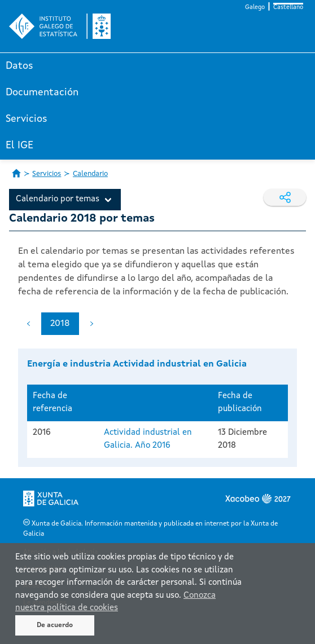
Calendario (90, 174)
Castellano (288, 8)
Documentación (42, 92)
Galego (255, 8)
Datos (19, 66)
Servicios (27, 119)
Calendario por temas (58, 199)
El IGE (19, 145)
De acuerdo (55, 625)
